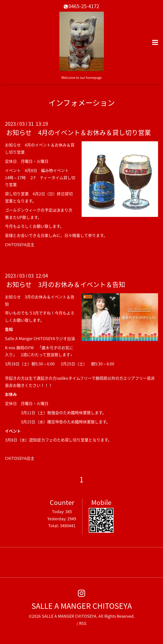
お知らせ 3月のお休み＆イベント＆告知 (66, 284)
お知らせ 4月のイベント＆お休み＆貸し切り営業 (79, 132)
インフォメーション (82, 102)
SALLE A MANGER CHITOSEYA (82, 606)
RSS (83, 623)
